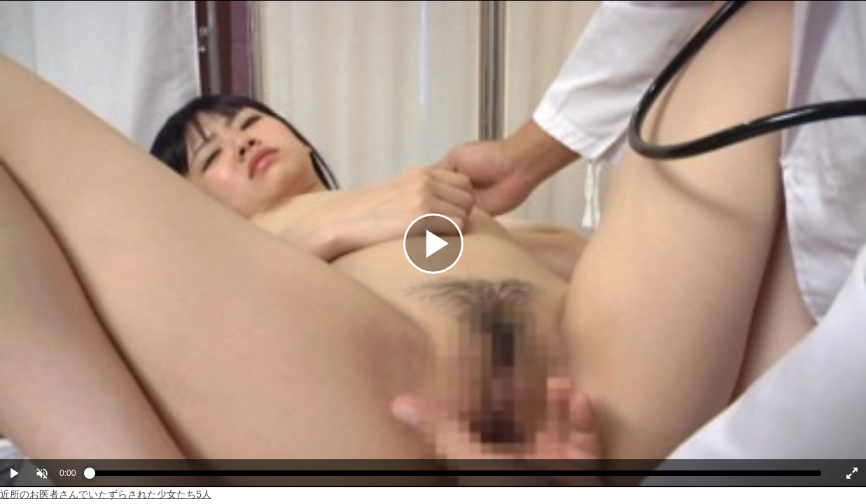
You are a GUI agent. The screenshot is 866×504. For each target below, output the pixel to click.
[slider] (455, 477)
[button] (42, 473)
